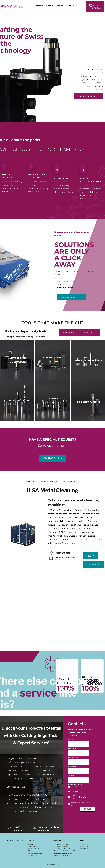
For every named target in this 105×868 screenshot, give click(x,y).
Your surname (73, 749)
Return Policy (84, 849)
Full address (72, 776)
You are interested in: (75, 785)
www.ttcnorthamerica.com (61, 855)
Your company (73, 758)
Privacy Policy (84, 846)
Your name (72, 740)
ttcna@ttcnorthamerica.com (66, 853)
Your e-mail (72, 767)
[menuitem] (39, 5)
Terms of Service (85, 844)
